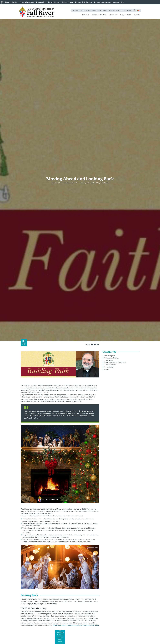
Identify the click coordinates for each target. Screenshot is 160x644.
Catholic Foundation (27, 2)
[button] (138, 10)
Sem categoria (109, 356)
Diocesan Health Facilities (83, 2)
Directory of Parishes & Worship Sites (87, 10)
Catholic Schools (67, 2)
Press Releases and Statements (115, 363)
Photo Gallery (109, 367)
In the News (108, 360)
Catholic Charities (54, 2)
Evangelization (41, 2)
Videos (107, 369)
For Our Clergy (126, 10)
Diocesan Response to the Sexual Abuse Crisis (109, 2)
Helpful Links (114, 10)
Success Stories (110, 365)
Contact (105, 10)
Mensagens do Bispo (112, 358)
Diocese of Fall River (11, 2)
